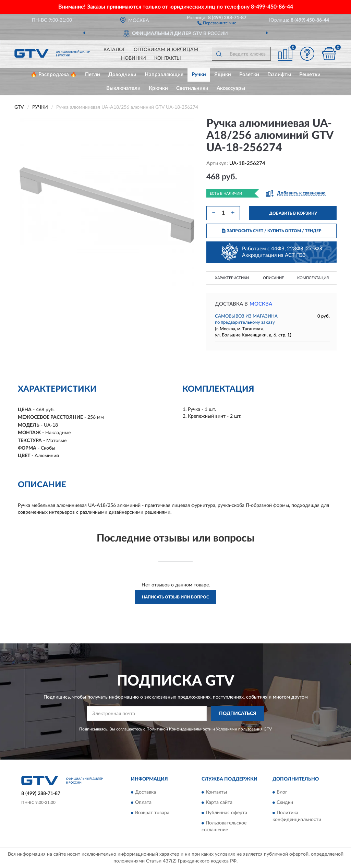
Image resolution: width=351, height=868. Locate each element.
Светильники (192, 88)
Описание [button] (273, 278)
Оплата (143, 803)
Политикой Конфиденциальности (179, 729)
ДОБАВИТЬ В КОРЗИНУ (293, 213)
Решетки (310, 75)
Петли (93, 75)
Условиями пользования (239, 729)
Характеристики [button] (232, 278)
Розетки (249, 75)
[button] (217, 23)
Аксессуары (231, 88)
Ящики (223, 75)
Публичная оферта (226, 813)
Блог (282, 793)
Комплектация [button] (313, 278)
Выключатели (123, 88)
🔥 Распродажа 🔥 (54, 75)
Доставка (146, 793)
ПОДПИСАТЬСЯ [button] (238, 714)
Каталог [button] (114, 50)
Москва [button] (261, 304)
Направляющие (164, 75)
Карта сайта (219, 803)
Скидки (285, 803)
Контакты (168, 58)
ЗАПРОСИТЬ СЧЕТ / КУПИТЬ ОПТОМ (272, 231)
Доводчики (122, 75)
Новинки (134, 58)
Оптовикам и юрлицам (166, 50)
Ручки (199, 75)
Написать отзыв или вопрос (175, 597)
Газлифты (279, 75)
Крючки (158, 88)
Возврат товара (152, 813)
